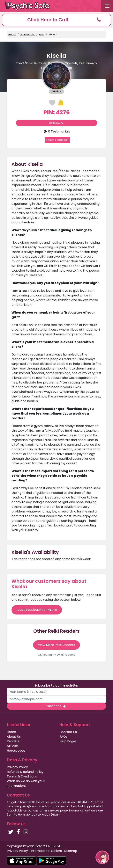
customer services (46, 810)
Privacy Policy (17, 767)
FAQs (63, 737)
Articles (13, 746)
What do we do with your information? (26, 783)
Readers (13, 741)
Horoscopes (16, 751)
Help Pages (68, 741)
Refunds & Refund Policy (25, 772)
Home (12, 34)
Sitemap (71, 851)
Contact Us (68, 732)
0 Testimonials (56, 131)
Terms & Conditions (22, 776)
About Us (14, 737)
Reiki (42, 34)
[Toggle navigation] (107, 6)
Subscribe (56, 706)
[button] (56, 20)
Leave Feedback (57, 140)
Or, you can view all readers (56, 655)
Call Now (56, 123)
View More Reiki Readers (56, 645)
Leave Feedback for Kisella (37, 610)
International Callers (46, 851)
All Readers (27, 34)
